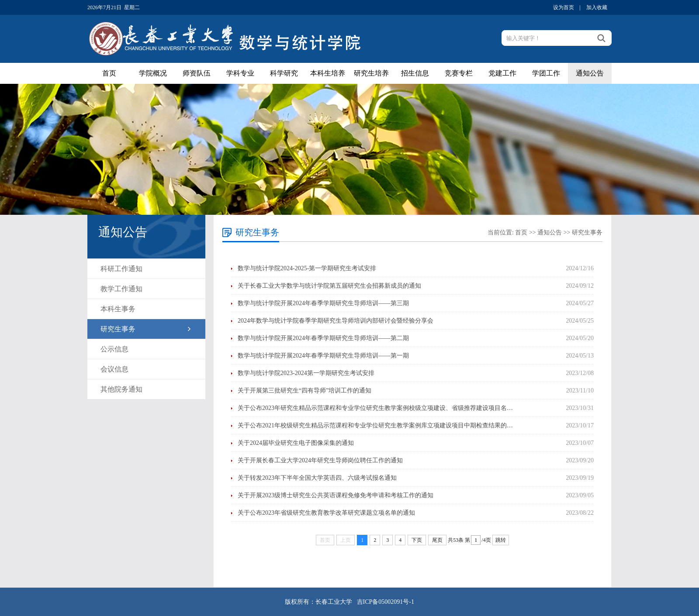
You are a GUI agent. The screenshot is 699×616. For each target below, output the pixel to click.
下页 (417, 540)
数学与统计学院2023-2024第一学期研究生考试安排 (306, 373)
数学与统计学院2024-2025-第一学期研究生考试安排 (307, 268)
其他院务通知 (121, 389)
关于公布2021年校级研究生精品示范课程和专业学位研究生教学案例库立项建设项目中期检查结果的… (375, 425)
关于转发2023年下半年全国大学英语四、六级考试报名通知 (317, 478)
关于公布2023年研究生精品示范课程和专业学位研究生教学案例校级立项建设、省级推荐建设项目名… (375, 408)
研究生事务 (118, 329)
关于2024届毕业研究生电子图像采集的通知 (296, 443)
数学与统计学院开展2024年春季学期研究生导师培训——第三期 (323, 303)
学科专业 (240, 73)
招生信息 (415, 73)
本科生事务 (118, 309)
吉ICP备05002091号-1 (386, 602)
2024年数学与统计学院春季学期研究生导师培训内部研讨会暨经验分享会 (336, 321)
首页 (109, 73)
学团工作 (546, 73)
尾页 (437, 540)
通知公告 (590, 73)
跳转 (501, 540)
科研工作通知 (121, 269)
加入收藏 (597, 7)
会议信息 (114, 369)
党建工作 (502, 73)
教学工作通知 (121, 289)
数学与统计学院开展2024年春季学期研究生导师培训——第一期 (323, 356)
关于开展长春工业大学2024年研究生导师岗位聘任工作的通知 (320, 460)
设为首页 (564, 7)
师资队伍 (197, 73)
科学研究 (284, 73)
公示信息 (114, 349)
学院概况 (153, 73)
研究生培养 (371, 73)
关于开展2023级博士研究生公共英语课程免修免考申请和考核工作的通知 (336, 495)
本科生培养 (328, 73)
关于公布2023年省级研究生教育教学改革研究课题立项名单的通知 (326, 513)
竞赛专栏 (459, 73)
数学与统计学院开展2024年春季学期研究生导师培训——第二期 (323, 338)
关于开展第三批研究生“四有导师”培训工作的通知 (305, 391)
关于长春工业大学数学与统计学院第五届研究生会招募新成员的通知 (329, 286)
